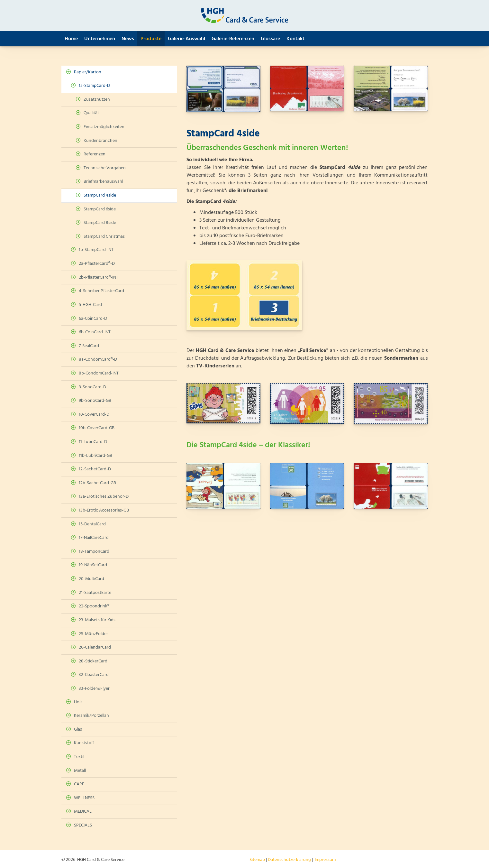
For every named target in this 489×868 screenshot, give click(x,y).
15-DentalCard (92, 524)
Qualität (91, 113)
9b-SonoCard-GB (95, 401)
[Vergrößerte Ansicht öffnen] (223, 89)
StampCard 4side (100, 195)
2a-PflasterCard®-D (97, 264)
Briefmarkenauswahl (103, 182)
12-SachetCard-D (95, 469)
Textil (79, 757)
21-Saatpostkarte (95, 593)
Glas (78, 729)
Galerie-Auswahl (186, 39)
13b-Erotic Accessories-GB (104, 510)
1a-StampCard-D (94, 86)
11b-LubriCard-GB (95, 456)
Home (71, 39)
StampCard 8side (100, 223)
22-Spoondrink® (94, 606)
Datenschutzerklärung (289, 860)
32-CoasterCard (94, 675)
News (128, 39)
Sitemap (257, 860)
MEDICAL (83, 812)
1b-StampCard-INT (96, 250)
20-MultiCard (91, 579)
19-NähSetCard (93, 565)
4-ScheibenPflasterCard (101, 291)
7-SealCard (89, 346)
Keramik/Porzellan (91, 716)
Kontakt (295, 39)
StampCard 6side (100, 209)
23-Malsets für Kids (97, 620)
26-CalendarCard (95, 647)
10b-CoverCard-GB (97, 428)
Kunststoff (84, 743)
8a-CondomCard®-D (98, 360)
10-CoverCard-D (94, 415)
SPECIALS (83, 825)
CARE (79, 784)
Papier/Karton (88, 72)
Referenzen (95, 154)
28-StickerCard (93, 661)
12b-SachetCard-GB (97, 483)
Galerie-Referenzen (233, 39)
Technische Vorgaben (105, 168)
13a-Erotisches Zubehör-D (104, 497)
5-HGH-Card (90, 305)
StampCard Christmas (104, 237)
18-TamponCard (94, 552)
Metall (80, 771)
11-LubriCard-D (93, 442)
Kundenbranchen (100, 141)
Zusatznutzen (97, 100)
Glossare (270, 39)
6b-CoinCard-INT (95, 332)
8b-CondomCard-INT (99, 373)
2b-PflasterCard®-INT (99, 277)
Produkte (151, 39)
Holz (78, 702)
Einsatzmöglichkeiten (104, 127)
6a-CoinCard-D (93, 319)
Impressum (325, 860)
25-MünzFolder (93, 634)
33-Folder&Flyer (94, 689)
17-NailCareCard (94, 538)
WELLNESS (84, 798)
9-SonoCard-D (92, 387)
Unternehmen (100, 39)
